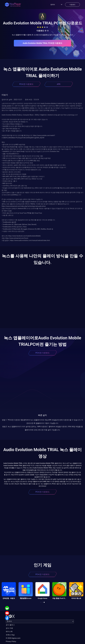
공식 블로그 (10, 625)
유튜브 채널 (10, 635)
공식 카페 (9, 628)
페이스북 (9, 631)
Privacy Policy (11, 641)
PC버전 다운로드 (26, 84)
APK (59, 84)
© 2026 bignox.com (13, 638)
